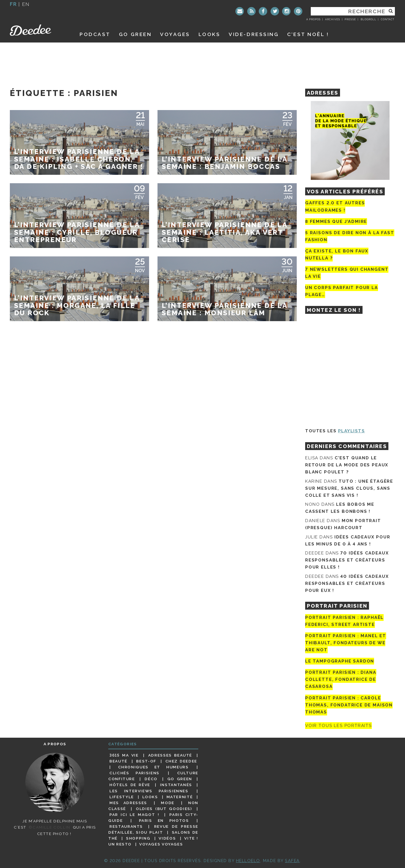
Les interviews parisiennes (149, 791)
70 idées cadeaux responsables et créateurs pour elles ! (347, 560)
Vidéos (167, 838)
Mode (168, 803)
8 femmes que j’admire (336, 222)
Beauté (118, 761)
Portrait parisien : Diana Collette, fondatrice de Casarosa (341, 679)
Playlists (352, 431)
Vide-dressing (254, 34)
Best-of (146, 761)
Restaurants (126, 826)
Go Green (180, 779)
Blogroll (368, 19)
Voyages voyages (161, 844)
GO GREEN (135, 34)
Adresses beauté (170, 755)
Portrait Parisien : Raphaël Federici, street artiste (344, 621)
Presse (350, 19)
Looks (210, 34)
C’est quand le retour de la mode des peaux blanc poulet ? (347, 465)
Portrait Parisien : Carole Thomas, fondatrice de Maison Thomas (349, 705)
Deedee (38, 30)
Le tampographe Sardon (340, 661)
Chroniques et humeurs (153, 767)
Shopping (138, 838)
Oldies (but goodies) (164, 809)
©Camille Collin (49, 827)
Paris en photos (164, 820)
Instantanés (176, 785)
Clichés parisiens (134, 773)
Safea (292, 861)
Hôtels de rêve (130, 785)
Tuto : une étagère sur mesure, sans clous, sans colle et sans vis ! (349, 488)
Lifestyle (122, 797)
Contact (388, 19)
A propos (313, 19)
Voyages (175, 34)
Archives (333, 19)
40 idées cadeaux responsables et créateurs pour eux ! (347, 583)
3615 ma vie (124, 755)
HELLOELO (248, 861)
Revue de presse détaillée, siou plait (153, 829)
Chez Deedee (181, 761)
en (26, 4)
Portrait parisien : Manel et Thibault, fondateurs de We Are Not (346, 643)
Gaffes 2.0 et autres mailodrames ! (335, 206)
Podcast (95, 34)
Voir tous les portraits (338, 726)
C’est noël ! (308, 34)
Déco (151, 779)
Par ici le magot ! (134, 815)
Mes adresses (128, 803)
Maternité (180, 797)
